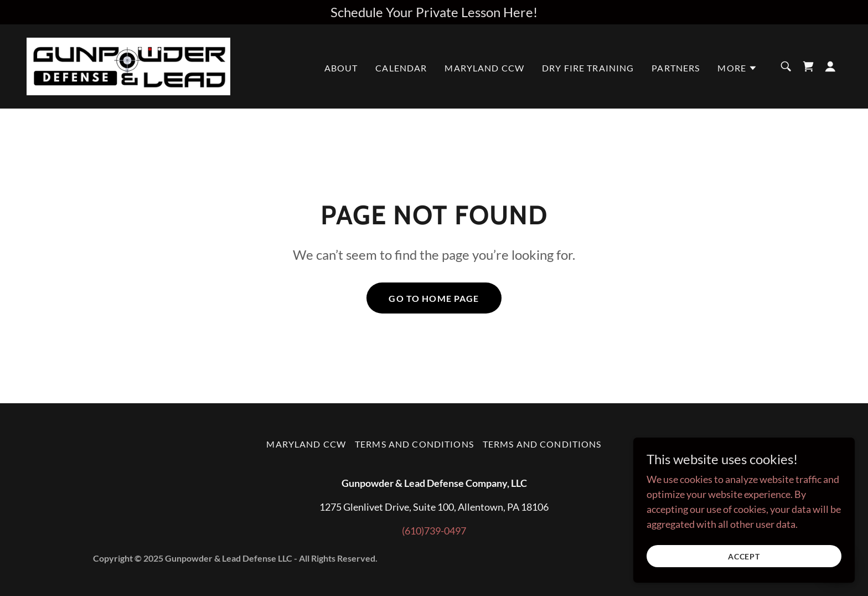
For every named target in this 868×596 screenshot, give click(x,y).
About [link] (341, 68)
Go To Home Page (434, 298)
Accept (744, 556)
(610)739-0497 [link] (434, 531)
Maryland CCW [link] (484, 68)
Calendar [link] (401, 68)
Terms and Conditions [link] (414, 444)
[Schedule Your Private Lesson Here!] (434, 12)
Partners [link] (676, 68)
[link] (128, 65)
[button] (737, 68)
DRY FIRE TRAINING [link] (588, 68)
